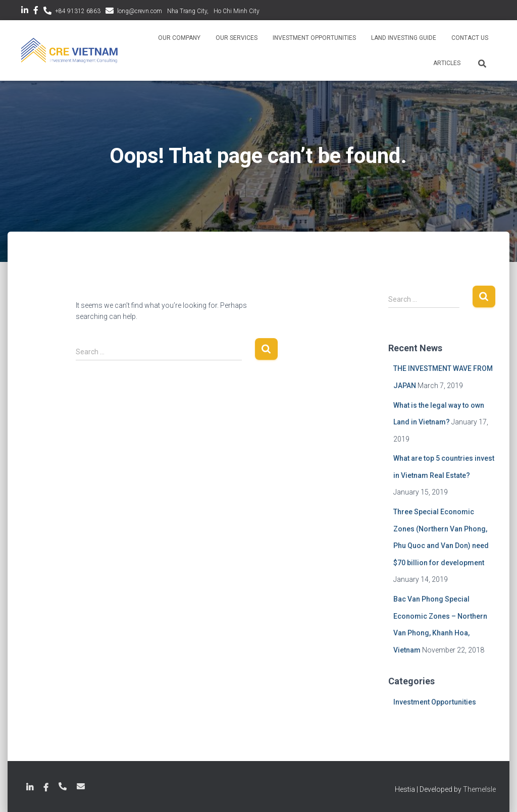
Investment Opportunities (314, 38)
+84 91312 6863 (78, 11)
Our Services (237, 38)
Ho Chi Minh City (237, 11)
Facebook (36, 12)
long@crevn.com (140, 11)
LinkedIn (25, 12)
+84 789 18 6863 (63, 786)
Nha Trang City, (188, 11)
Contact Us (470, 38)
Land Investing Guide (404, 38)
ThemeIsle (479, 789)
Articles (447, 63)
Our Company (179, 38)
